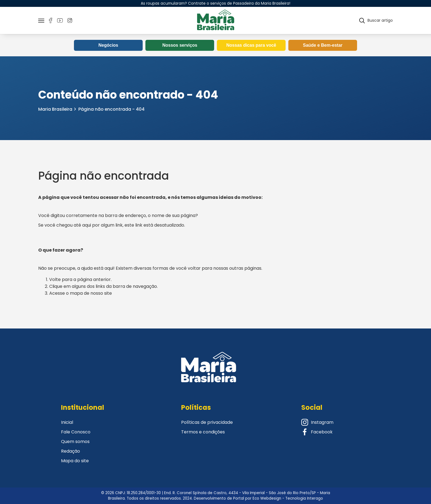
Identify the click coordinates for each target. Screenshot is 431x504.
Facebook (317, 432)
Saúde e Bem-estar (323, 45)
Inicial (67, 422)
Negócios (108, 45)
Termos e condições (203, 432)
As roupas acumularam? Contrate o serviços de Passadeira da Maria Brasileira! (215, 3)
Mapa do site (75, 461)
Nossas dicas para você (251, 45)
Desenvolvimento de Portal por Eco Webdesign (237, 498)
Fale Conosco (76, 432)
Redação (71, 451)
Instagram (317, 422)
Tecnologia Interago (304, 498)
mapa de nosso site (91, 293)
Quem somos (75, 442)
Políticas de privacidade (207, 422)
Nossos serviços (180, 45)
